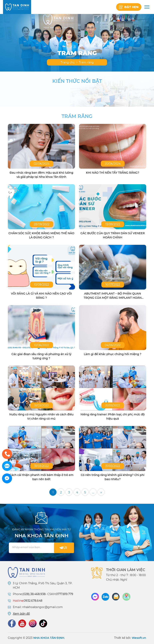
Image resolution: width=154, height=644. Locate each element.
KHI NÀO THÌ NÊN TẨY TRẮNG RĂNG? (113, 173)
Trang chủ (68, 62)
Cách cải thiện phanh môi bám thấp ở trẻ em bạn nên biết (41, 477)
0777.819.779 (65, 594)
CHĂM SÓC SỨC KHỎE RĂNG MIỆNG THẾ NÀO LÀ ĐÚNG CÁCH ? (41, 235)
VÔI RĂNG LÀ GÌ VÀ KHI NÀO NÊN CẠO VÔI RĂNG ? (41, 296)
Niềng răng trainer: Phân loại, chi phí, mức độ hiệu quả (113, 417)
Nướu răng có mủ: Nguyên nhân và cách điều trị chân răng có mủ (41, 417)
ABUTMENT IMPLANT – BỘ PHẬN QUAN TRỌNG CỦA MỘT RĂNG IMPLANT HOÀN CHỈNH (113, 296)
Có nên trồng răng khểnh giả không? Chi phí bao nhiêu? (113, 477)
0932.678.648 (33, 601)
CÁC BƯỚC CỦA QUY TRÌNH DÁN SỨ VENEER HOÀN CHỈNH (112, 235)
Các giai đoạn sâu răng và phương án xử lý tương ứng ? (41, 356)
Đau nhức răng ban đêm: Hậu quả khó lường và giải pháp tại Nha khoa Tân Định (41, 175)
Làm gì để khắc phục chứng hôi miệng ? (113, 354)
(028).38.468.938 (34, 594)
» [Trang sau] (101, 492)
